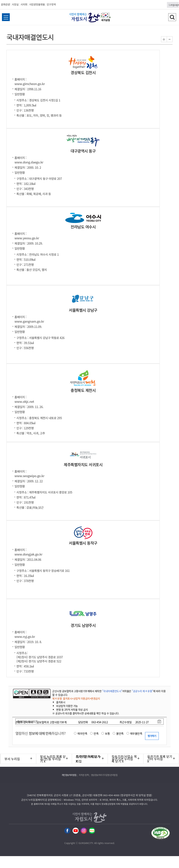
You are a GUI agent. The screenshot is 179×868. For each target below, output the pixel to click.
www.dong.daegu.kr (29, 162)
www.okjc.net (24, 401)
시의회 (24, 4)
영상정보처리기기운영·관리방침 (104, 775)
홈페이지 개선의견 (27, 722)
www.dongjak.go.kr (28, 554)
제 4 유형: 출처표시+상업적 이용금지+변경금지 (76, 698)
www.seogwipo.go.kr (29, 476)
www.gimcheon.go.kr (30, 84)
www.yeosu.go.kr (27, 238)
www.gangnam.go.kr (29, 321)
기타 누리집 (155, 759)
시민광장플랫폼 (37, 4)
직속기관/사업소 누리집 (89, 759)
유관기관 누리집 (122, 759)
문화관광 (5, 4)
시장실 (15, 4)
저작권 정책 (84, 775)
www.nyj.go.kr (25, 636)
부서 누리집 (12, 759)
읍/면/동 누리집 (51, 759)
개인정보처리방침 (69, 775)
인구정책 (51, 4)
